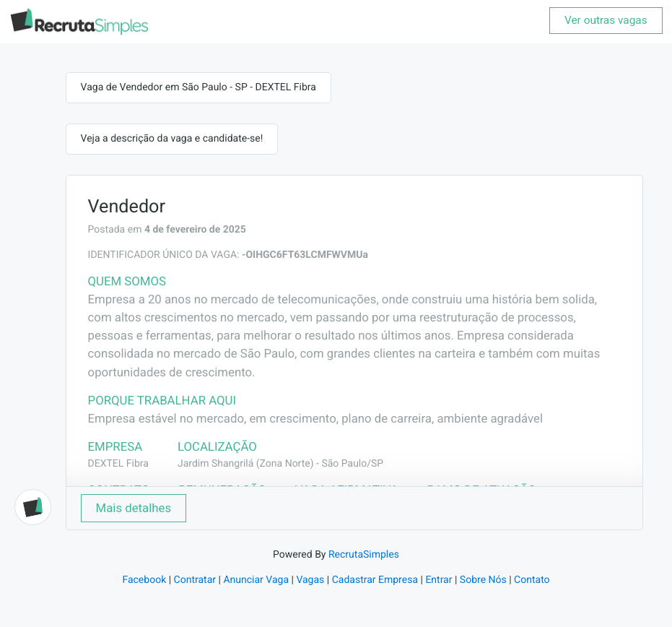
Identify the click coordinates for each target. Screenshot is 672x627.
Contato (532, 580)
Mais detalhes (134, 508)
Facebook (144, 580)
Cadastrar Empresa (375, 580)
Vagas (310, 580)
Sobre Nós (483, 580)
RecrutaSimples (364, 555)
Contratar (195, 580)
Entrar (438, 580)
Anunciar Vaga (256, 580)
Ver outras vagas (606, 20)
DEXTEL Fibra (118, 464)
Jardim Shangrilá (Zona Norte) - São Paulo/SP (280, 464)
